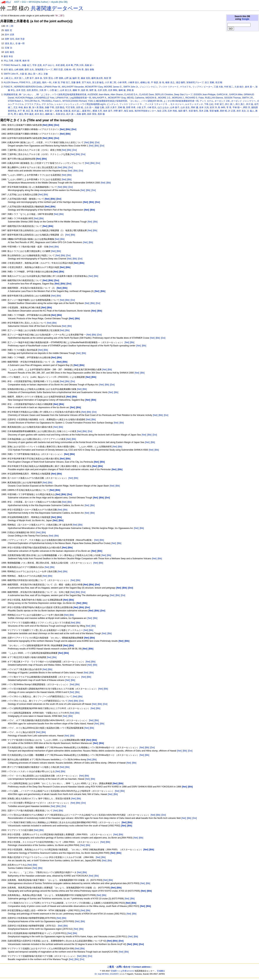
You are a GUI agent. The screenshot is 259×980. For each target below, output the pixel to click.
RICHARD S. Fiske (195, 98)
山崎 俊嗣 (19, 70)
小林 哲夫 (152, 107)
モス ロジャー (177, 104)
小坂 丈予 (141, 107)
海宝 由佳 (129, 111)
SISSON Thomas (232, 98)
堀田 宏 (8, 30)
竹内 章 (80, 70)
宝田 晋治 (48, 78)
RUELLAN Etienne (214, 98)
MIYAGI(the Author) (38, 2)
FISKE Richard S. (12, 65)
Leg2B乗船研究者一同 (80, 98)
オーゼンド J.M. (222, 101)
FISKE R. (8, 87)
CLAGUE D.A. (131, 94)
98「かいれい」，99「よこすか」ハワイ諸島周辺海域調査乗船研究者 (53, 94)
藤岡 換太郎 (97, 78)
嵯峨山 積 (145, 82)
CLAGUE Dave (146, 94)
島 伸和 (221, 107)
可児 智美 (70, 107)
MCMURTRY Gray (117, 98)
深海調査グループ (44, 70)
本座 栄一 (49, 111)
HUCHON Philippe (24, 98)
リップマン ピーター (202, 87)
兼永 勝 (27, 107)
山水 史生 (185, 107)
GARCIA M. (222, 94)
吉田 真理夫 (32, 90)
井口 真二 (230, 104)
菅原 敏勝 (214, 111)
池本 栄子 (108, 111)
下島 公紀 (209, 104)
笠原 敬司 (193, 111)
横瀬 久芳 (97, 111)
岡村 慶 (195, 107)
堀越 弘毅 (99, 107)
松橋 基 (67, 111)
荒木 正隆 (204, 111)
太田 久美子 (111, 107)
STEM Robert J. (16, 101)
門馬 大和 (79, 65)
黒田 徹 (101, 114)
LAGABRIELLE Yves (44, 98)
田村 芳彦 (20, 39)
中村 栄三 (219, 104)
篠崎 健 (122, 90)
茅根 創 (130, 90)
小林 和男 (122, 82)
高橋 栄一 (89, 65)
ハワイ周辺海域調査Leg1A (93, 104)
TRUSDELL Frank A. (51, 101)
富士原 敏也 (98, 82)
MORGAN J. (178, 98)
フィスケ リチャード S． (132, 104)
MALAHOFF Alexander (73, 87)
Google (246, 19)
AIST (17, 2)
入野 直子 (29, 78)
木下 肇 (21, 111)
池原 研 (84, 90)
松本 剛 (70, 65)
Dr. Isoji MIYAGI (102, 974)
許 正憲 (232, 111)
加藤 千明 (49, 107)
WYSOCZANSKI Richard (74, 101)
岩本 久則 (204, 107)
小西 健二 (54, 90)
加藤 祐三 (27, 65)
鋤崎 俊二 (50, 114)
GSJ (24, 2)
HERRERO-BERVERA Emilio (28, 87)
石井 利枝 (172, 111)
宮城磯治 (161, 971)
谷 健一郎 (20, 43)
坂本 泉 (39, 78)
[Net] (87, 142)
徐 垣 (162, 82)
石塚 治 (8, 48)
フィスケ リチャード (169, 87)
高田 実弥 (92, 114)
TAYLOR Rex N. (32, 101)
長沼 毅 (219, 82)
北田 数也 (60, 107)
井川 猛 (250, 104)
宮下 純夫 (86, 82)
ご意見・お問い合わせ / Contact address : (129, 967)
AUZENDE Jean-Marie (99, 94)
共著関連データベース (57, 8)
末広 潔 (29, 111)
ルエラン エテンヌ (194, 104)
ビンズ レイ (113, 104)
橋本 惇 (26, 61)
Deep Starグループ (183, 94)
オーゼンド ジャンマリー (243, 101)
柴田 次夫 (29, 70)
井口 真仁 (240, 104)
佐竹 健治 (8, 70)
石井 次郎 (102, 90)
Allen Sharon (117, 94)
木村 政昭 (60, 65)
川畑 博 (18, 61)
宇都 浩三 (65, 82)
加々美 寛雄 (38, 107)
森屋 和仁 (87, 111)
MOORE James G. (113, 87)
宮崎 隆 (121, 107)
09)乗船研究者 (11, 94)
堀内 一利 (47, 82)
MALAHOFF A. (100, 98)
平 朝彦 (154, 82)
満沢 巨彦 (58, 70)
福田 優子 (183, 111)
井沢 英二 (19, 78)
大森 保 (23, 74)
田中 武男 (9, 35)
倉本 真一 (250, 87)
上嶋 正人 (8, 78)
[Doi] (97, 142)
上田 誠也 (36, 82)
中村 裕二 (229, 87)
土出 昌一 (89, 107)
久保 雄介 (239, 87)
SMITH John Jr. (131, 87)
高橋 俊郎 (81, 114)
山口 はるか (163, 107)
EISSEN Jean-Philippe (205, 94)
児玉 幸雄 (18, 107)
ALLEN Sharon (11, 82)
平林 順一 (237, 107)
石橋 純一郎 (70, 70)
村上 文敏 (43, 74)
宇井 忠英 (37, 65)
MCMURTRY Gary (94, 87)
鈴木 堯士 (39, 114)
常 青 (229, 107)
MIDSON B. (151, 98)
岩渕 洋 (213, 107)
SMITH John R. (11, 74)
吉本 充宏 (21, 90)
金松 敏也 (9, 52)
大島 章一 (44, 90)
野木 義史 (29, 114)
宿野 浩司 (9, 39)
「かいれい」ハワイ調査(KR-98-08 (145, 101)
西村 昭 (223, 111)
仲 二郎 (10, 26)
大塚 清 (56, 82)
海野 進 (93, 90)
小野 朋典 (58, 78)
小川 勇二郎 (111, 82)
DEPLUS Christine (164, 94)
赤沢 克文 (241, 111)
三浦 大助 (218, 87)
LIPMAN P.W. (62, 98)
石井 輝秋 (113, 90)
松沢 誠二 (76, 111)
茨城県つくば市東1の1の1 (122, 971)
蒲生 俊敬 (89, 70)
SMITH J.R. (248, 98)
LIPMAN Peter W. (52, 87)
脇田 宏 (76, 78)
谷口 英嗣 (209, 82)
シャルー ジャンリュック (66, 104)
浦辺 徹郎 (180, 82)
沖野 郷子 (118, 111)
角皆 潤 (107, 78)
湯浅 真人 (9, 43)
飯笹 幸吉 (8, 56)
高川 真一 (71, 114)
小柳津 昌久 (134, 82)
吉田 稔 (80, 107)
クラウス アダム (33, 104)
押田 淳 (246, 107)
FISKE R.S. (25, 82)
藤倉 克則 (86, 78)
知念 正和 (162, 111)
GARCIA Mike (236, 94)
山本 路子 (175, 107)
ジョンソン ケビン (148, 87)
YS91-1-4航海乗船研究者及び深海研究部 (107, 101)
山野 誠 (68, 78)
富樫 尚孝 (131, 107)
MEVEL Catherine (136, 98)
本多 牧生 (39, 111)
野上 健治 (19, 114)
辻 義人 (250, 111)
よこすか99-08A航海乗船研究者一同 (181, 101)
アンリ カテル (206, 101)
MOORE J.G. (164, 98)
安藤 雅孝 (76, 82)
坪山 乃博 (8, 61)
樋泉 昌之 (170, 82)
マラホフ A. (186, 87)
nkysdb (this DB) (59, 2)
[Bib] (92, 142)
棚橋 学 (76, 90)
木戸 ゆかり (48, 65)
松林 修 (59, 111)
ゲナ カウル (47, 104)
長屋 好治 (60, 114)
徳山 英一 (33, 74)
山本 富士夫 (66, 90)
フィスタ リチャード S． (157, 104)
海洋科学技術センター (145, 111)
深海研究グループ (195, 82)
